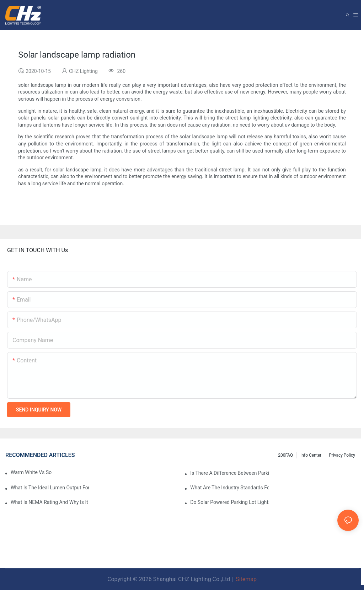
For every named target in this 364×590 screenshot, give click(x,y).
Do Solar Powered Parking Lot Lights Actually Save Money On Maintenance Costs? (229, 502)
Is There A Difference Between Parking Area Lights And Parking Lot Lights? (229, 473)
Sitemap (245, 579)
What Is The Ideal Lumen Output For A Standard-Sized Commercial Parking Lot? (50, 488)
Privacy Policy (342, 455)
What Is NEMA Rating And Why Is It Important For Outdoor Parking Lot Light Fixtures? (50, 502)
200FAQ (285, 455)
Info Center (311, 455)
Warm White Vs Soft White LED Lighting (31, 472)
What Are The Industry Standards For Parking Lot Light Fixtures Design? (229, 488)
